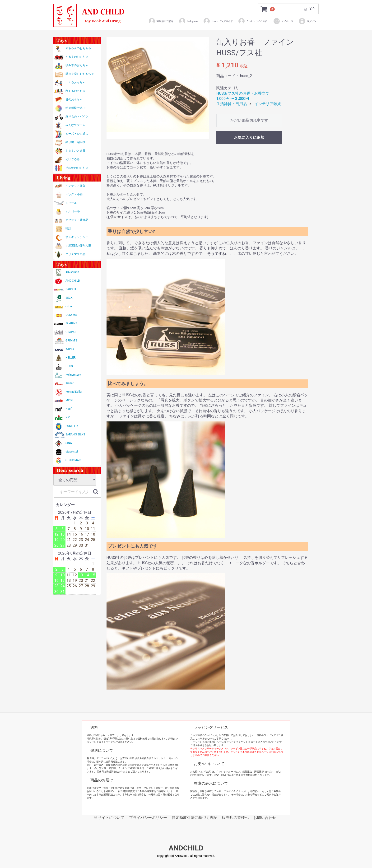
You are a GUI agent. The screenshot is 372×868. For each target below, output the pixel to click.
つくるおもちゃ (75, 82)
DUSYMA (71, 315)
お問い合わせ (265, 818)
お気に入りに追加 (249, 138)
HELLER (71, 358)
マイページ (283, 21)
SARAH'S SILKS (75, 434)
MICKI (69, 400)
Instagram (188, 21)
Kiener (70, 383)
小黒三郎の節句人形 (78, 246)
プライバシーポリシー (148, 818)
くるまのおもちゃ (77, 57)
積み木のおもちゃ (77, 65)
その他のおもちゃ (77, 168)
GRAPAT (71, 332)
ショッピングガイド (218, 21)
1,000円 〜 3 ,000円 (233, 99)
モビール (71, 203)
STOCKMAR (73, 460)
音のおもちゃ (74, 99)
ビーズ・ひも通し (77, 134)
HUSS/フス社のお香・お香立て (243, 93)
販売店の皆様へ (235, 818)
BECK (69, 298)
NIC (68, 417)
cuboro (70, 306)
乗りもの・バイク (77, 117)
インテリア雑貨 (75, 186)
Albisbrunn (72, 272)
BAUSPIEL (72, 289)
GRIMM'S (71, 341)
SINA (69, 443)
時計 (68, 229)
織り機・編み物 (75, 142)
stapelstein (72, 452)
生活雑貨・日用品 (232, 104)
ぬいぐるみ (73, 159)
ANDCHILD (186, 848)
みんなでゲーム (75, 125)
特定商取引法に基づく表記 (195, 818)
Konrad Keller (74, 392)
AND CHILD (73, 281)
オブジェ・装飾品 (77, 220)
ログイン (307, 21)
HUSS (69, 366)
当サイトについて (109, 818)
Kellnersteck (73, 375)
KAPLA (70, 349)
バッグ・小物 (74, 194)
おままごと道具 (75, 151)
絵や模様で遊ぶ (75, 108)
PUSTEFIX (72, 426)
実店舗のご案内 (161, 21)
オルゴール (73, 211)
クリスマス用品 (75, 254)
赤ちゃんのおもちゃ (78, 48)
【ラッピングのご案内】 (203, 742)
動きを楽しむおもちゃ (80, 74)
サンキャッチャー (77, 237)
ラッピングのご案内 (253, 21)
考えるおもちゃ (75, 91)
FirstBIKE (71, 323)
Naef (69, 409)
